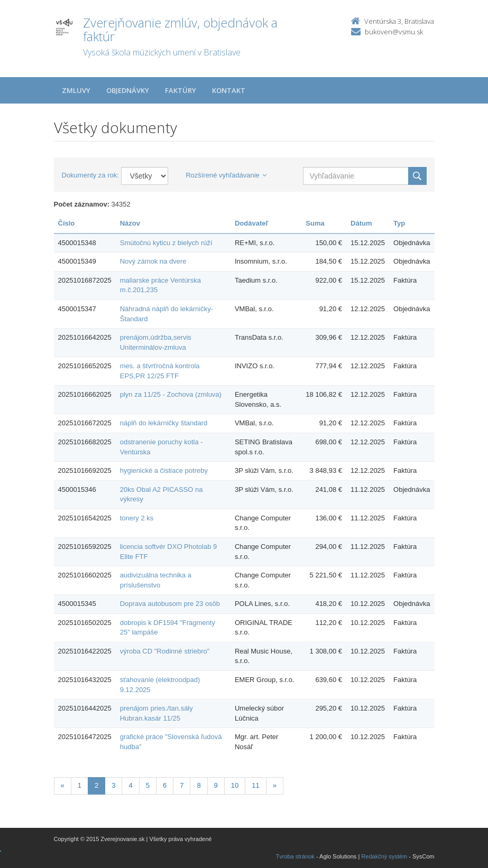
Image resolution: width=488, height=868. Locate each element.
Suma (315, 223)
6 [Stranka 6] (165, 785)
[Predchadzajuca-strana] (63, 786)
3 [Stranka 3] (113, 785)
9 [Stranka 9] (216, 785)
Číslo (67, 223)
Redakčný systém (384, 856)
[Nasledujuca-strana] (275, 786)
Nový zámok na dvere (153, 261)
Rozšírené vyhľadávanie (226, 175)
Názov (130, 223)
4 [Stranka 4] (130, 785)
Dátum (361, 223)
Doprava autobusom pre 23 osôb (170, 604)
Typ (399, 223)
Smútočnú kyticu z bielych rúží (166, 243)
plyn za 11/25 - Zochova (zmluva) (171, 394)
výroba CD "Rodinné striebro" (165, 651)
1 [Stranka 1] (80, 785)
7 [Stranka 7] (182, 785)
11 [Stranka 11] (255, 785)
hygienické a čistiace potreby (164, 470)
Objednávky (128, 90)
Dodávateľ (252, 223)
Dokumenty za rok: (90, 175)
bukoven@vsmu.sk (394, 32)
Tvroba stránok (295, 856)
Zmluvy (76, 90)
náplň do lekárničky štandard (164, 423)
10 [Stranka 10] (235, 785)
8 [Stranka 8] (199, 785)
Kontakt (229, 90)
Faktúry (181, 90)
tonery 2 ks (137, 518)
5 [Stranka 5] (148, 785)
